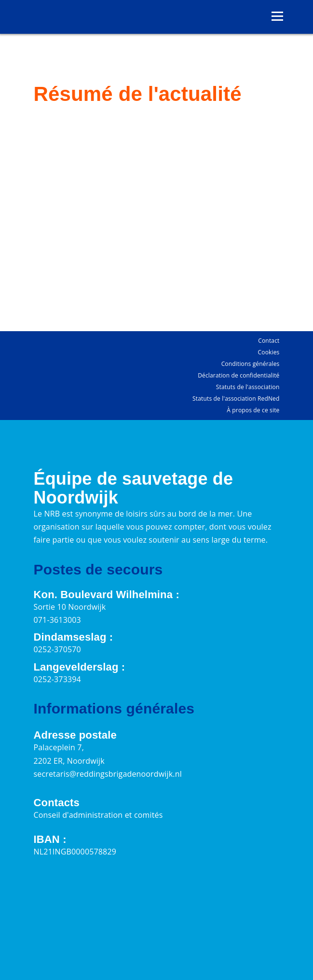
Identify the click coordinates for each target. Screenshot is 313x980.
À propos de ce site (253, 410)
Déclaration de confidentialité (238, 375)
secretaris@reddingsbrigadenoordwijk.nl (108, 774)
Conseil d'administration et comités (98, 815)
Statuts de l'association (248, 387)
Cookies (269, 352)
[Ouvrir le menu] (277, 16)
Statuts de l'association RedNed (236, 399)
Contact (269, 341)
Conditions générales (251, 364)
